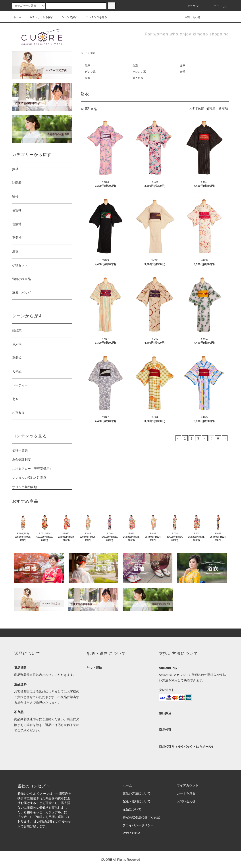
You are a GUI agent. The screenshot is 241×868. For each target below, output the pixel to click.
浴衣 (93, 53)
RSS (126, 833)
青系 (183, 72)
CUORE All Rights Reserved (120, 860)
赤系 (183, 66)
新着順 (223, 108)
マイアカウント (188, 785)
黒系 (88, 66)
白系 (135, 66)
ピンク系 (90, 72)
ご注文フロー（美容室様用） (32, 469)
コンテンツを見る (94, 17)
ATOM (136, 833)
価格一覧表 (20, 450)
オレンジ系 (139, 72)
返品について (132, 809)
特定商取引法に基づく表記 (141, 817)
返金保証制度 (21, 459)
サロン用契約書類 (25, 487)
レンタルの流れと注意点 (29, 478)
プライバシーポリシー (138, 825)
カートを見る (186, 793)
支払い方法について (137, 793)
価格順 (211, 108)
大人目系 (138, 78)
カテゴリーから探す (39, 17)
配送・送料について (137, 801)
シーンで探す (67, 17)
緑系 (88, 78)
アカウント (192, 6)
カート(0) (218, 6)
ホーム (17, 17)
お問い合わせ (190, 17)
